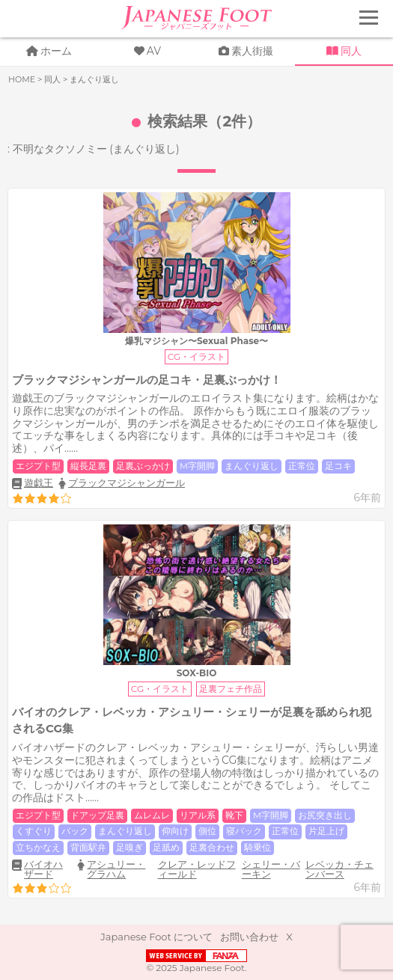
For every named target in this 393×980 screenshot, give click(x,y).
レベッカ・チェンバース (339, 869)
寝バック (244, 831)
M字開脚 (197, 466)
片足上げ (326, 831)
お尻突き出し (325, 815)
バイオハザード (43, 869)
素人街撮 (252, 51)
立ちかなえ (38, 848)
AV (154, 51)
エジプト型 (38, 466)
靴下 (234, 815)
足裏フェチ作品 (231, 689)
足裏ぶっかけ (143, 466)
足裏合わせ (212, 848)
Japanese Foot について (156, 937)
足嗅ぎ (130, 848)
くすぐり (34, 831)
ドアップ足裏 (97, 815)
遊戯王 (39, 483)
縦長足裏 (88, 466)
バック (75, 831)
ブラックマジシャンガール (127, 483)
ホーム (56, 51)
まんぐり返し (252, 466)
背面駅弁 (88, 848)
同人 (351, 51)
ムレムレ (152, 815)
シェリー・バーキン (271, 869)
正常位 (302, 466)
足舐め (166, 848)
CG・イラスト (196, 356)
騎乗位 (258, 848)
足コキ (338, 466)
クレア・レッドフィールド (197, 869)
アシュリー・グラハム (116, 869)
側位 (207, 831)
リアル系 (198, 815)
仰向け (175, 831)
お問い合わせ (249, 937)
